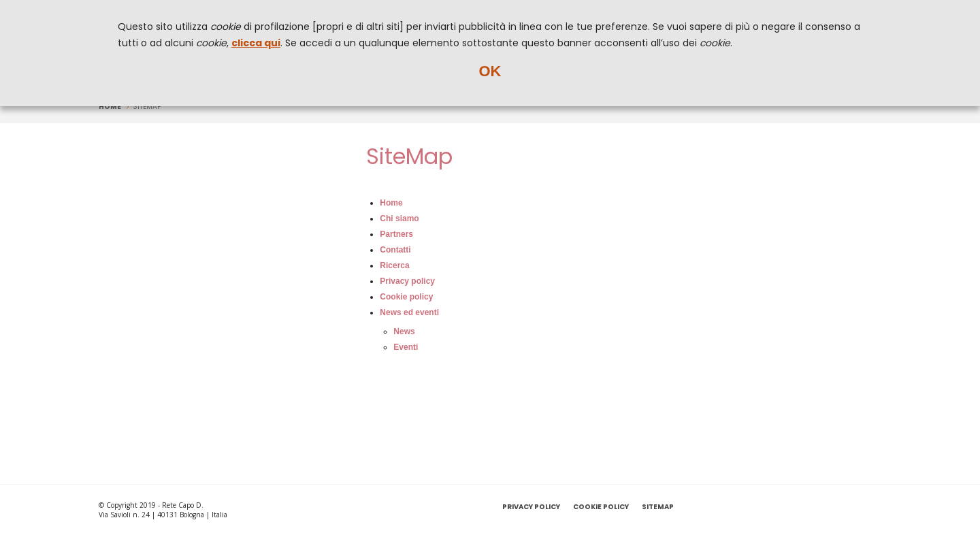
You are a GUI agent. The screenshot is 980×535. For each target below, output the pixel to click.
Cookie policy (406, 297)
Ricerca (394, 265)
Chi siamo (399, 218)
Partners (396, 234)
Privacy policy (407, 281)
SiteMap (658, 507)
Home (110, 107)
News (404, 331)
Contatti (395, 250)
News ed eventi (409, 312)
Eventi (406, 347)
